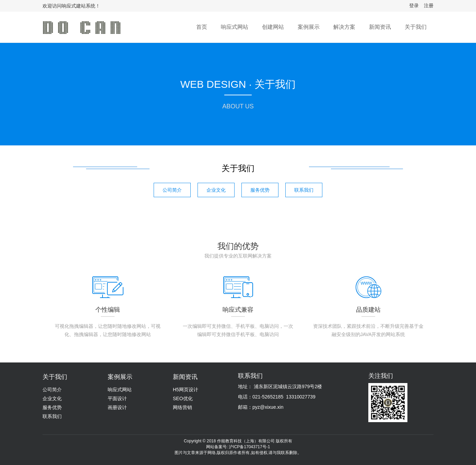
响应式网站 (235, 27)
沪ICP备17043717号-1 (249, 447)
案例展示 (309, 27)
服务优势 (260, 190)
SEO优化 (183, 398)
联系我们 (304, 190)
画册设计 (117, 407)
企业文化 (216, 190)
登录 (414, 5)
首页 (202, 27)
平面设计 (117, 398)
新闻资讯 (380, 27)
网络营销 (182, 407)
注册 (429, 5)
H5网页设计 (186, 390)
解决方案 (344, 27)
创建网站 (273, 27)
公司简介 (172, 190)
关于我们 (416, 27)
